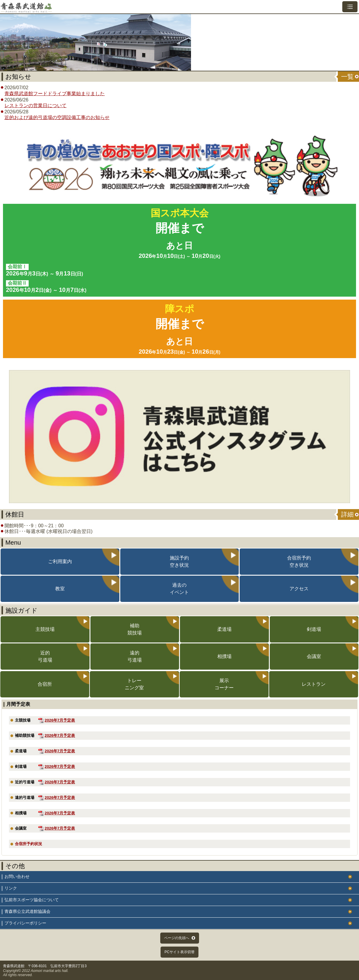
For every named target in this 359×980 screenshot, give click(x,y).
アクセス (299, 589)
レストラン (314, 684)
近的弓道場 (45, 656)
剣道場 (314, 629)
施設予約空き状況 (179, 561)
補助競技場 (135, 629)
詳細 (347, 514)
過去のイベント (179, 589)
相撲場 (224, 656)
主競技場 (45, 629)
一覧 (347, 77)
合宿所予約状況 (28, 844)
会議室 (314, 656)
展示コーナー (224, 684)
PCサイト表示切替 (179, 952)
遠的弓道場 (135, 656)
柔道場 (224, 629)
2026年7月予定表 (60, 720)
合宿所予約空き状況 (299, 561)
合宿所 (45, 684)
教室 (60, 589)
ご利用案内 (60, 561)
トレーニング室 (134, 684)
